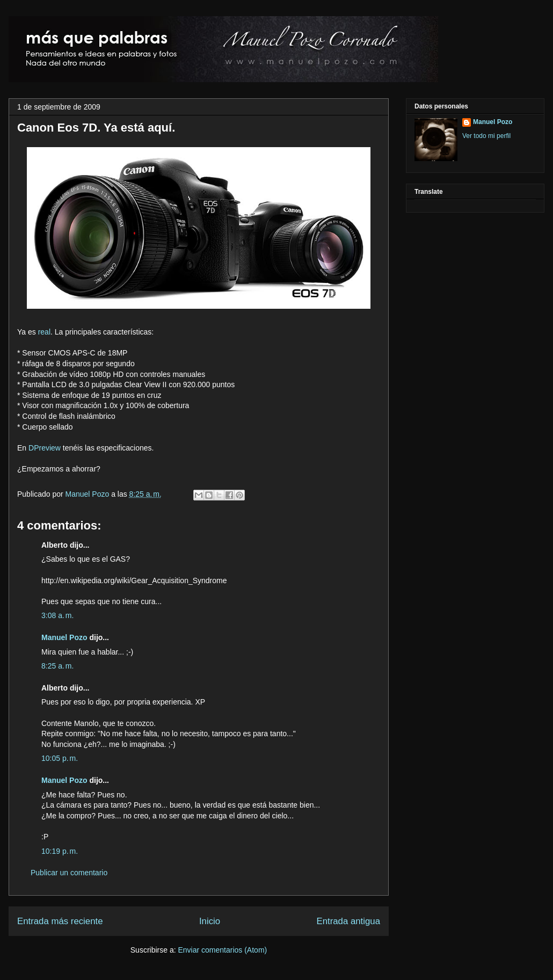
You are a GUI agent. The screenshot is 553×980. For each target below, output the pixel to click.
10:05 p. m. (60, 758)
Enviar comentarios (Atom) (222, 950)
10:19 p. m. (60, 851)
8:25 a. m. (57, 666)
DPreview (45, 448)
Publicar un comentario (69, 873)
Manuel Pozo (89, 494)
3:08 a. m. (57, 615)
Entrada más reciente (60, 921)
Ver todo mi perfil (486, 136)
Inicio (210, 921)
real (44, 332)
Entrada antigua (349, 921)
